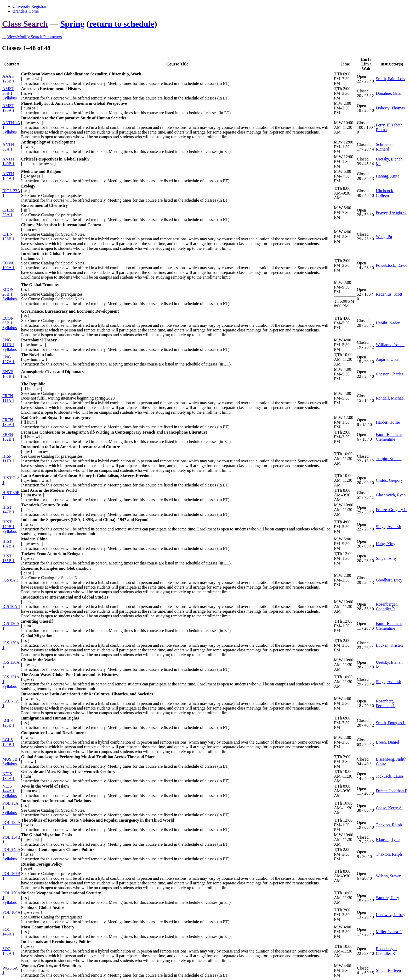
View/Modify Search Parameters (35, 37)
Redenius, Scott (389, 294)
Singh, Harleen (388, 970)
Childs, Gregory (389, 480)
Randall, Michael (390, 398)
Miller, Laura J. (389, 932)
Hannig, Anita (388, 176)
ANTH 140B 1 (8, 161)
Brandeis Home (26, 11)
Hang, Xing (386, 544)
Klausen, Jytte (388, 840)
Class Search (25, 24)
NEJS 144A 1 (8, 788)
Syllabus (10, 98)
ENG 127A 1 (8, 359)
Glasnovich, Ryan (391, 495)
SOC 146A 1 (8, 932)
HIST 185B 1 (8, 558)
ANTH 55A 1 (8, 147)
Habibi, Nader (388, 323)
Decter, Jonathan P (391, 791)
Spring (72, 24)
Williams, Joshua (390, 345)
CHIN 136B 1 (8, 237)
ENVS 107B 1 (8, 374)
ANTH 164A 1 (8, 176)
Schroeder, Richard (385, 147)
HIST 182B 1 (8, 544)
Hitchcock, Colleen (385, 193)
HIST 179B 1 (8, 524)
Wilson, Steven (388, 876)
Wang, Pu (384, 237)
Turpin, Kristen (389, 459)
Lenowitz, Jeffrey (391, 915)
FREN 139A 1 (8, 422)
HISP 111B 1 (8, 459)
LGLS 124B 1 (8, 742)
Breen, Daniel (387, 742)
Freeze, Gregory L (391, 510)
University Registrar (30, 6)
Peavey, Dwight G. (392, 212)
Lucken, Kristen (389, 645)
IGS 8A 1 (10, 580)
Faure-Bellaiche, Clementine (390, 437)
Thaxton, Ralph (389, 825)
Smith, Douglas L (391, 723)
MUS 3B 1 (11, 759)
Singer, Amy (386, 558)
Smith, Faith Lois (390, 79)
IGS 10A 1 (11, 607)
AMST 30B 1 (8, 91)
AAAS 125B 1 (8, 79)
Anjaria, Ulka (387, 359)
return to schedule (122, 24)
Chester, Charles (389, 374)
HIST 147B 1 (8, 510)
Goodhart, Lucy (389, 580)
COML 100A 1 (8, 265)
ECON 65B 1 (8, 321)
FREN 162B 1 (8, 437)
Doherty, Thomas (390, 108)
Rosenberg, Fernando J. (386, 703)
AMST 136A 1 (8, 108)
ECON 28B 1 (8, 292)
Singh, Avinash (388, 527)
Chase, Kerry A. (389, 808)
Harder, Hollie (388, 422)
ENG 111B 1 (8, 342)
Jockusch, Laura (389, 776)
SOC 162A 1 (8, 951)
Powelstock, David (392, 265)
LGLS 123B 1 (8, 723)
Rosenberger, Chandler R (387, 607)
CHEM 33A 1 (8, 212)
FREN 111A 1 (8, 398)
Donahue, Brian (389, 93)
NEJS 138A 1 (8, 776)
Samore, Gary (387, 898)
